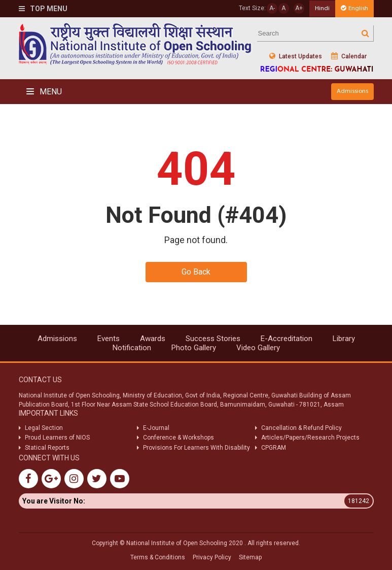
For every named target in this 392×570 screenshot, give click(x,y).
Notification (132, 348)
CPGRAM (274, 448)
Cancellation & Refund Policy (301, 428)
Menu (44, 92)
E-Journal (156, 428)
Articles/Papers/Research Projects (310, 438)
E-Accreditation (287, 339)
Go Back (196, 272)
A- (272, 8)
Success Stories (213, 339)
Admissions (352, 91)
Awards (153, 339)
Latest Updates (296, 56)
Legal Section (44, 428)
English (354, 8)
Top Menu (43, 9)
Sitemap (250, 557)
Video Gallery (258, 348)
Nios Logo (135, 44)
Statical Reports (47, 448)
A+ (299, 8)
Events (109, 339)
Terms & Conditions (158, 557)
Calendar (349, 56)
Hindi (322, 8)
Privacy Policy (212, 557)
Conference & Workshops (179, 438)
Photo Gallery (194, 348)
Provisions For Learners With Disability (197, 448)
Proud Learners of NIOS (57, 438)
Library (344, 339)
